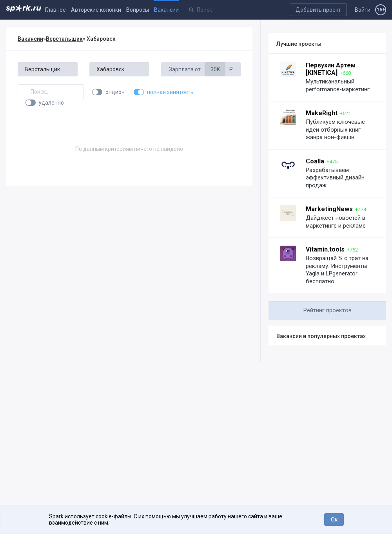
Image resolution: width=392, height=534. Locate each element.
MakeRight (322, 113)
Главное (55, 10)
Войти (363, 10)
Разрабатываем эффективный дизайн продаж (335, 178)
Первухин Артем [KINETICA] (331, 69)
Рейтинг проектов (328, 310)
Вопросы (138, 10)
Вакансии (166, 10)
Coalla (315, 161)
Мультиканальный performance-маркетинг (338, 85)
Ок (334, 520)
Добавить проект (318, 10)
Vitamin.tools (325, 249)
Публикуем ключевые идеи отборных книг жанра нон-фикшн (335, 129)
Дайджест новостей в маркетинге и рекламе (336, 222)
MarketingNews (329, 209)
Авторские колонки (96, 10)
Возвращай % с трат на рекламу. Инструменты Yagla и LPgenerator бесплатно (337, 270)
